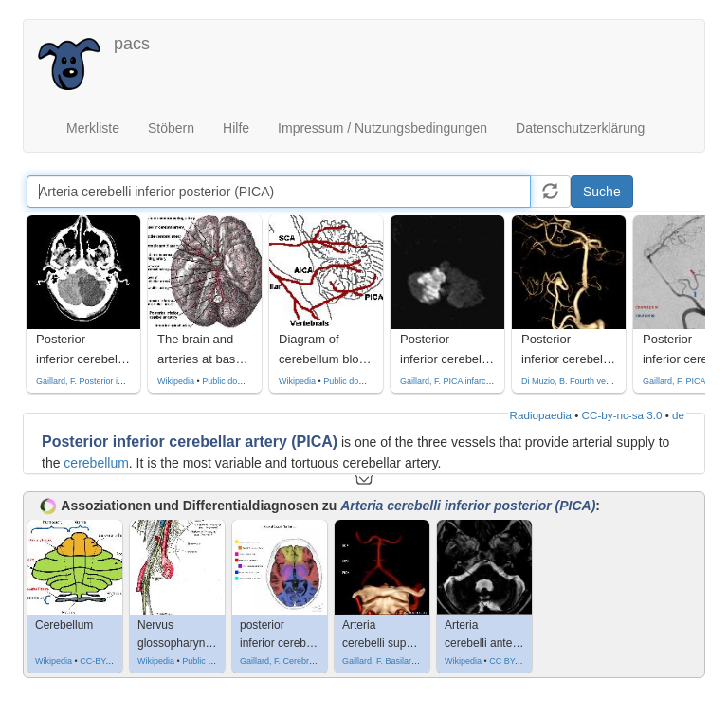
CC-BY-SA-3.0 (107, 661)
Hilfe (236, 128)
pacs (132, 44)
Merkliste (93, 128)
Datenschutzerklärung (580, 128)
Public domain (229, 381)
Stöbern (171, 128)
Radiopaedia (541, 415)
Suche (602, 192)
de (678, 415)
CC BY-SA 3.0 (516, 661)
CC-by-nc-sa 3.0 (622, 415)
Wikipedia (176, 381)
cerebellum (96, 463)
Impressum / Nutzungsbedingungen (382, 128)
